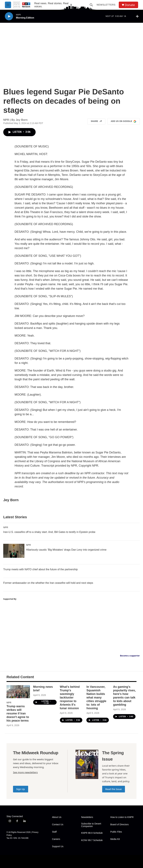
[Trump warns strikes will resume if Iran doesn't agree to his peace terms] (18, 692)
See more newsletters (25, 772)
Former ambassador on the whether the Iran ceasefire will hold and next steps (48, 583)
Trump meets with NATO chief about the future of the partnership (41, 569)
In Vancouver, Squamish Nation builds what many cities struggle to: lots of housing (96, 698)
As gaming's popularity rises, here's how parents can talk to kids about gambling (124, 696)
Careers (56, 839)
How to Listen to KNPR (122, 817)
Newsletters (106, 5)
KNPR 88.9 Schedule (92, 833)
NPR (6, 527)
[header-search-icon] (91, 5)
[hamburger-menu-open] (8, 5)
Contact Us (58, 825)
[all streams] (138, 16)
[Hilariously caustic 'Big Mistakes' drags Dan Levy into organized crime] (14, 551)
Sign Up (21, 789)
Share (96, 121)
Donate (130, 5)
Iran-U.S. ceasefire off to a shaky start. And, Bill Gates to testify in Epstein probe (49, 532)
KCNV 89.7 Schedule (92, 840)
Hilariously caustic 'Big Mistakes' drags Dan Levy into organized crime (66, 550)
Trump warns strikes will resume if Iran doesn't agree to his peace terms (18, 713)
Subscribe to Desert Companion (91, 825)
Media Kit (115, 839)
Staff (54, 832)
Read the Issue (114, 789)
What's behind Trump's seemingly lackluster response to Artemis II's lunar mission (70, 698)
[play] (9, 16)
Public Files (116, 832)
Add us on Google (124, 121)
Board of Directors (119, 825)
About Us (57, 817)
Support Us (58, 846)
